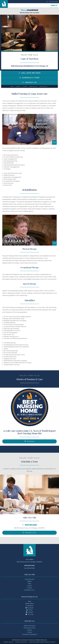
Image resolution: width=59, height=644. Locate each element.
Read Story (30, 447)
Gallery (29, 581)
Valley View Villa (33, 86)
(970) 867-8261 (31, 530)
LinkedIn (30, 612)
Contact (29, 588)
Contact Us (29, 82)
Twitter (30, 610)
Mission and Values (29, 626)
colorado (25, 86)
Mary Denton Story (30, 628)
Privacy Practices (21, 642)
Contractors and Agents (29, 634)
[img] (19, 73)
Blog (29, 584)
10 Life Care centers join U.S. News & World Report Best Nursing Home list (29, 437)
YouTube (29, 614)
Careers (30, 586)
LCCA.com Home (52, 1)
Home (12, 86)
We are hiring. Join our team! (29, 11)
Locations (18, 86)
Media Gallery (29, 604)
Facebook (29, 608)
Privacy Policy (8, 642)
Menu (54, 6)
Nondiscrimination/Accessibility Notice (42, 642)
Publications (30, 606)
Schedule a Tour (29, 78)
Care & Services (43, 86)
